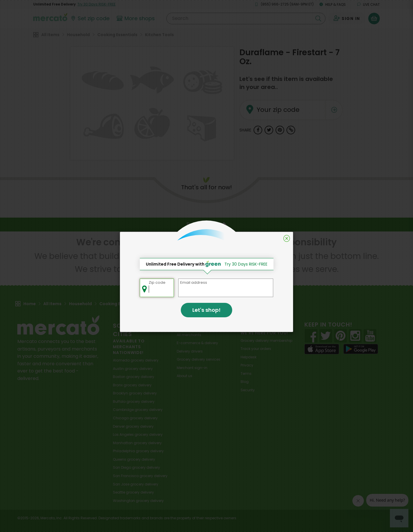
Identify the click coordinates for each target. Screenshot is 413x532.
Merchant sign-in (192, 368)
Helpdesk (249, 357)
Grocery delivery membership (266, 341)
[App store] (322, 349)
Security (248, 390)
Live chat (369, 4)
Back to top (207, 225)
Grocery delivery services (199, 359)
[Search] (246, 18)
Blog (245, 382)
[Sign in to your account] (347, 18)
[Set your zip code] (90, 18)
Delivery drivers (190, 351)
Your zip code (270, 103)
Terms (246, 373)
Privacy (247, 365)
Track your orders (256, 349)
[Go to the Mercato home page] (50, 17)
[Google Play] (361, 349)
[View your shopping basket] (374, 18)
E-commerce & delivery (197, 343)
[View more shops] (136, 18)
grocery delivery (136, 360)
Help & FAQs (333, 4)
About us (185, 376)
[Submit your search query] (318, 18)
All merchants (189, 335)
